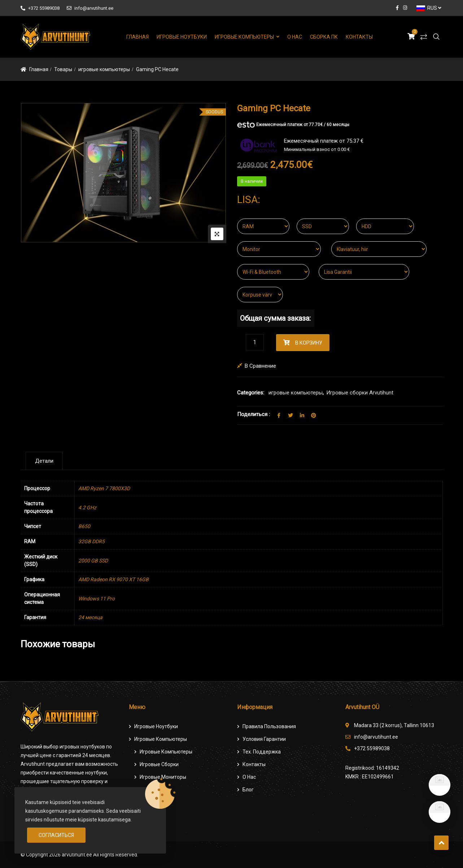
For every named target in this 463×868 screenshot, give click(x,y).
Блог (248, 790)
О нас (295, 37)
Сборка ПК (324, 37)
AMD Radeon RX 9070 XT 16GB (113, 579)
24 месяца (90, 617)
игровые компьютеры (104, 69)
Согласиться (56, 835)
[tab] (44, 461)
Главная (137, 37)
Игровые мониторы (163, 777)
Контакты (359, 37)
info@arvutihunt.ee (90, 8)
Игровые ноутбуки (182, 37)
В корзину (309, 343)
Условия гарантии (264, 739)
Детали (44, 461)
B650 (84, 526)
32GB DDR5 (91, 541)
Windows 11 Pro (97, 599)
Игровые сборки (159, 764)
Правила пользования (269, 726)
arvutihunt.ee (77, 855)
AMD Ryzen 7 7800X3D (104, 488)
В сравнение (260, 366)
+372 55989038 (40, 8)
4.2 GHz (87, 508)
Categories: (251, 393)
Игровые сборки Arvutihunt (360, 393)
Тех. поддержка (262, 752)
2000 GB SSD (93, 561)
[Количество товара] (255, 342)
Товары (63, 69)
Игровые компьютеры (244, 37)
